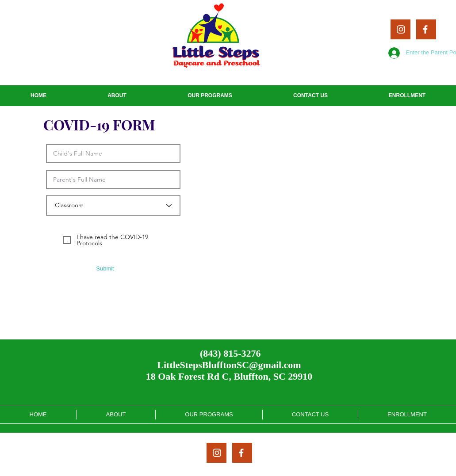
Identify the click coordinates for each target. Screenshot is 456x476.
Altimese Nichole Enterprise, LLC (283, 473)
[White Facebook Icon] (425, 29)
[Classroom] (113, 206)
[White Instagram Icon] (401, 29)
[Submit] (105, 269)
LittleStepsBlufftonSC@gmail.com (229, 365)
